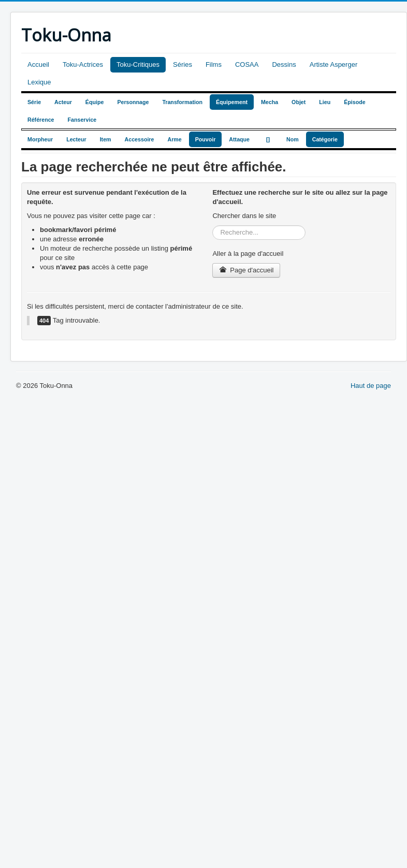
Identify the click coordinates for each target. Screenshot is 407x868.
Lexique (39, 82)
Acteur (63, 102)
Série (34, 102)
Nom (293, 139)
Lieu (325, 102)
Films (214, 64)
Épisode (354, 102)
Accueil (38, 64)
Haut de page (371, 386)
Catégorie (325, 139)
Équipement (232, 102)
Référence (41, 120)
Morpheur (40, 139)
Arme (174, 139)
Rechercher (213, 226)
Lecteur (76, 139)
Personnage (133, 102)
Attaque (239, 139)
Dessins (284, 64)
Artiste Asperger (334, 64)
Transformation (182, 102)
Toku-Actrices (83, 64)
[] (268, 139)
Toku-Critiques (138, 64)
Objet (299, 102)
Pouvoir (206, 139)
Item (106, 139)
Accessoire (140, 139)
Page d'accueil (246, 270)
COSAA (247, 64)
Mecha (270, 102)
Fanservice (82, 120)
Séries (183, 64)
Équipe (95, 102)
